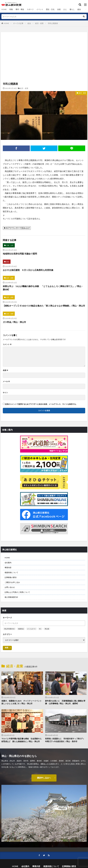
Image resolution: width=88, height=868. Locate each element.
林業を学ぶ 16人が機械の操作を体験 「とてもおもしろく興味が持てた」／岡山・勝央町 (43, 288)
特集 (11, 9)
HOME (4, 9)
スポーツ (30, 9)
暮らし (72, 9)
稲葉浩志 (21, 629)
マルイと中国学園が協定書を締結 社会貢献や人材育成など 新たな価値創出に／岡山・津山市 (22, 740)
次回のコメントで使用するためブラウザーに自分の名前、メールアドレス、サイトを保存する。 (41, 404)
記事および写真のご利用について (17, 592)
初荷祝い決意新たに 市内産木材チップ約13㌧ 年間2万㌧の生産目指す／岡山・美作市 (65, 740)
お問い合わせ (10, 587)
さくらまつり (31, 629)
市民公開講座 (53, 23)
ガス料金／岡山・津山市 (14, 322)
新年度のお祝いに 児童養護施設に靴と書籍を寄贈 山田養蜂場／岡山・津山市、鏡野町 (65, 702)
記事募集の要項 (11, 577)
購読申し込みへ (44, 778)
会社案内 (8, 563)
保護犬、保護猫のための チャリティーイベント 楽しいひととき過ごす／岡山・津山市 (22, 702)
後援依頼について (11, 572)
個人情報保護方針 (11, 597)
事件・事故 (20, 9)
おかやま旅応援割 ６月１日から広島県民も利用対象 (28, 270)
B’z (40, 629)
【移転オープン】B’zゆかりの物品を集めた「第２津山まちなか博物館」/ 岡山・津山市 (44, 306)
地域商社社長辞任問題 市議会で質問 (20, 254)
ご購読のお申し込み (12, 582)
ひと (65, 9)
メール (6, 381)
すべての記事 (18, 23)
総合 (79, 9)
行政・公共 (10, 245)
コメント (7, 344)
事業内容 (8, 568)
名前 (5, 370)
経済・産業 (39, 23)
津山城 (47, 629)
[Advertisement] (44, 44)
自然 (59, 9)
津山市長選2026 (9, 629)
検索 (7, 648)
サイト (5, 393)
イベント (40, 9)
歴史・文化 (50, 9)
